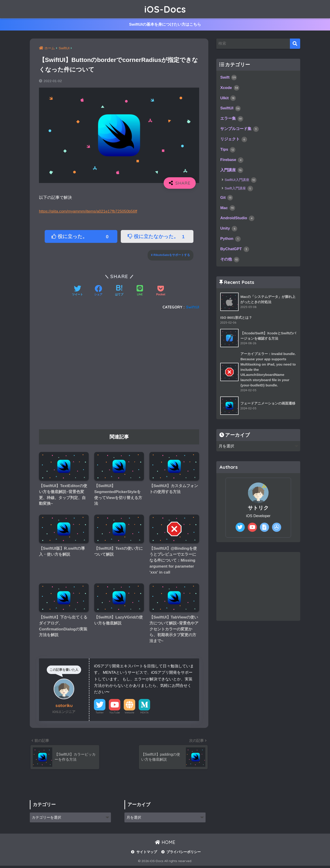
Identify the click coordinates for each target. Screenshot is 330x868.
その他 (230, 262)
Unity (229, 231)
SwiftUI (193, 307)
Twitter (100, 714)
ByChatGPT (235, 252)
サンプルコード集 (239, 130)
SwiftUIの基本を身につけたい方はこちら (165, 25)
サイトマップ (147, 854)
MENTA (144, 714)
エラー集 (232, 120)
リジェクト (234, 141)
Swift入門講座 (239, 190)
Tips (228, 151)
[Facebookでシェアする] (98, 291)
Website (129, 714)
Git (227, 200)
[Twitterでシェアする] (77, 291)
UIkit (228, 99)
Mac (228, 210)
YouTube (115, 714)
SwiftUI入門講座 (241, 182)
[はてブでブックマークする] (119, 291)
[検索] (295, 44)
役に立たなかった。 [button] (158, 237)
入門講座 (232, 172)
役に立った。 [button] (81, 237)
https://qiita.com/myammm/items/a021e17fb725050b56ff (89, 211)
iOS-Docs (165, 9)
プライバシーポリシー (184, 854)
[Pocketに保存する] (161, 291)
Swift (229, 78)
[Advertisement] (119, 371)
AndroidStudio (238, 220)
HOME (165, 845)
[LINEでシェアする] (140, 291)
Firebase (232, 161)
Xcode (230, 88)
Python (231, 241)
